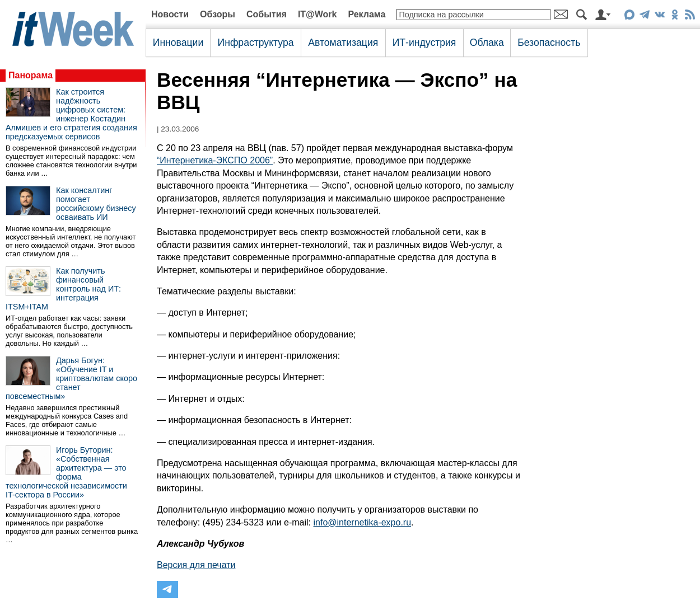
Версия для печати (196, 565)
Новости (170, 14)
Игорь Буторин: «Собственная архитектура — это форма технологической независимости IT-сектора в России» (66, 472)
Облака (487, 43)
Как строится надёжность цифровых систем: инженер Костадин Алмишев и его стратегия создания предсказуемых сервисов (71, 114)
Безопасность (549, 43)
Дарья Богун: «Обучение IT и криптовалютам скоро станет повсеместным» (71, 378)
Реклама (367, 14)
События (267, 14)
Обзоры (218, 14)
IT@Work (318, 14)
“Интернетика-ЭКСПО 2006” (215, 160)
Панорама (31, 75)
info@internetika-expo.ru (363, 522)
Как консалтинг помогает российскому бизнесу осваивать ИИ (96, 204)
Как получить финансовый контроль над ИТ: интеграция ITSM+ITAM (63, 289)
